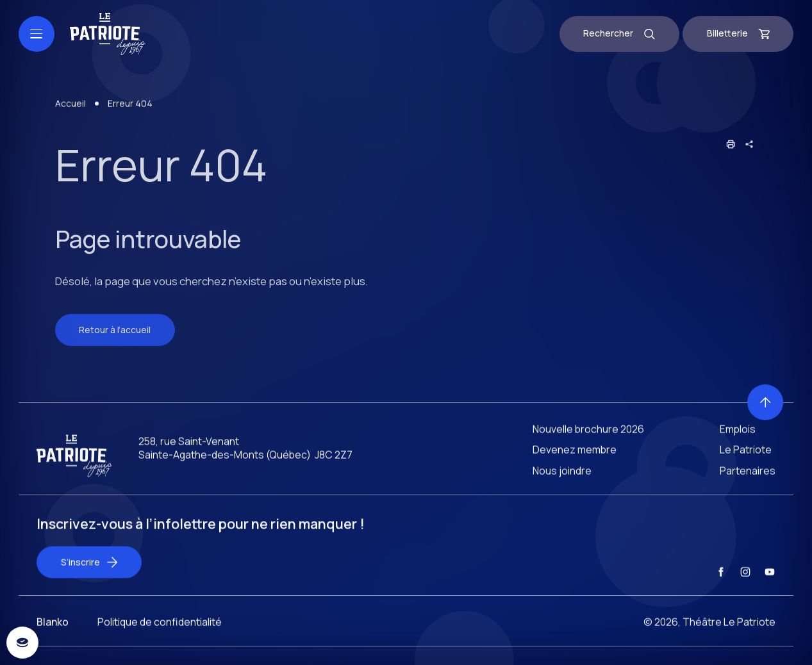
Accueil (70, 117)
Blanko (53, 636)
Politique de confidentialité (160, 636)
